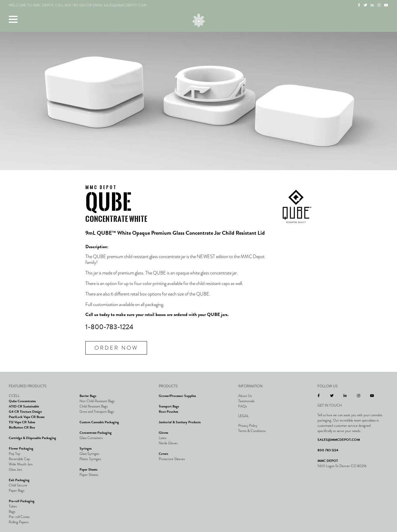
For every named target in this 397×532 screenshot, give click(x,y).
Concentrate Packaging (96, 433)
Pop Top (14, 454)
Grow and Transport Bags (97, 412)
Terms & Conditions (252, 431)
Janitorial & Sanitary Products (180, 422)
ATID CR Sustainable (24, 406)
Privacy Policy (248, 426)
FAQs (242, 406)
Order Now (116, 348)
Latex (163, 438)
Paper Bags (17, 490)
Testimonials (246, 401)
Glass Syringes (89, 454)
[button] (13, 19)
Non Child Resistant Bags (97, 401)
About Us (245, 396)
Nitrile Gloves (168, 443)
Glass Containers (91, 438)
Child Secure (18, 485)
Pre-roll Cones (19, 517)
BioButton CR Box (22, 427)
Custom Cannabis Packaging (99, 422)
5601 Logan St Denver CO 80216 (342, 466)
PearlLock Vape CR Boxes (27, 417)
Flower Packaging (21, 448)
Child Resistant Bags (94, 406)
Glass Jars (15, 469)
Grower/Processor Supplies (177, 396)
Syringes (86, 448)
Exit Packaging (19, 480)
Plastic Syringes (90, 459)
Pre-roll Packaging (22, 501)
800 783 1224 (75, 5)
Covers (163, 454)
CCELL (14, 396)
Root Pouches (168, 412)
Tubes (13, 506)
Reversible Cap (19, 459)
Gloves (163, 433)
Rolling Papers (19, 522)
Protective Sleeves (172, 459)
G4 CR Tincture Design (25, 412)
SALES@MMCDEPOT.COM (339, 440)
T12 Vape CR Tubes (22, 422)
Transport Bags (169, 406)
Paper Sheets (88, 469)
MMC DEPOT (328, 461)
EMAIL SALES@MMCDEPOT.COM (120, 5)
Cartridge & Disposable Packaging (32, 438)
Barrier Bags (88, 396)
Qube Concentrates (22, 401)
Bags (12, 512)
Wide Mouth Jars (21, 464)
